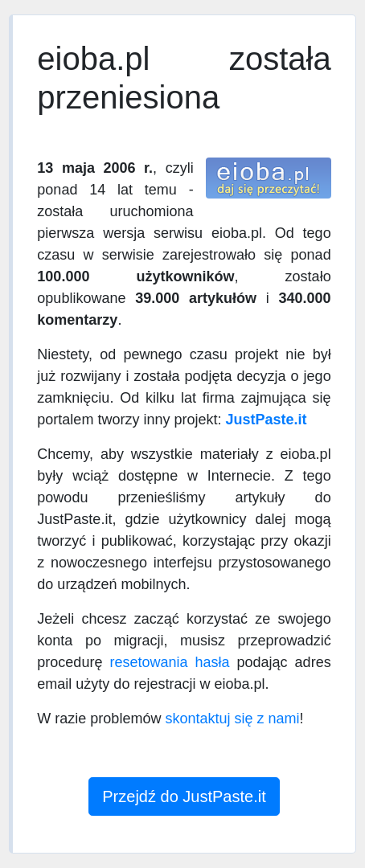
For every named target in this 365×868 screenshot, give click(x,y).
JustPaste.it (266, 420)
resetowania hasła (169, 662)
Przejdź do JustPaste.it (184, 796)
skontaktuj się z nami (232, 719)
